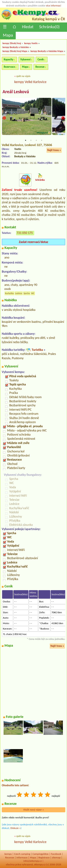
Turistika (37, 350)
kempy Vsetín (31, 43)
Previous (4, 118)
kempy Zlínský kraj (12, 43)
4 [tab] (42, 140)
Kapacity (8, 59)
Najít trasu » (54, 150)
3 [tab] (36, 140)
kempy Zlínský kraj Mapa (15, 51)
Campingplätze (41, 854)
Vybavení (25, 59)
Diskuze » (15, 828)
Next (63, 118)
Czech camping (22, 854)
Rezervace (9, 67)
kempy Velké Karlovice (30, 82)
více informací (53, 6)
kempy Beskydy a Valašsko (16, 47)
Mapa (8, 35)
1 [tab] (26, 140)
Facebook (56, 854)
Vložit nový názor (33, 810)
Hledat (28, 27)
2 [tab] (31, 140)
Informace (22, 857)
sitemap (56, 857)
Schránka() (49, 27)
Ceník (41, 59)
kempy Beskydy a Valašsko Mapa (47, 51)
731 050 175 (25, 233)
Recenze (40, 67)
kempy (8, 854)
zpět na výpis (23, 76)
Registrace (44, 857)
